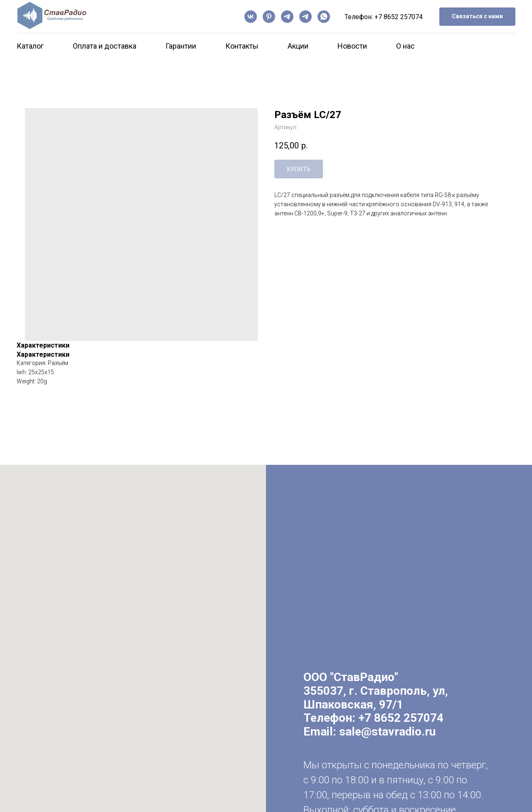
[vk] (251, 17)
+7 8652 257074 (399, 17)
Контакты (242, 46)
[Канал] (287, 17)
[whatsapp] (324, 17)
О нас (405, 46)
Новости (352, 46)
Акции (298, 46)
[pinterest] (269, 17)
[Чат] (305, 17)
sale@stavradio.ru (387, 732)
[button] (477, 17)
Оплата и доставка (105, 46)
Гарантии (181, 46)
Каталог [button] (30, 46)
